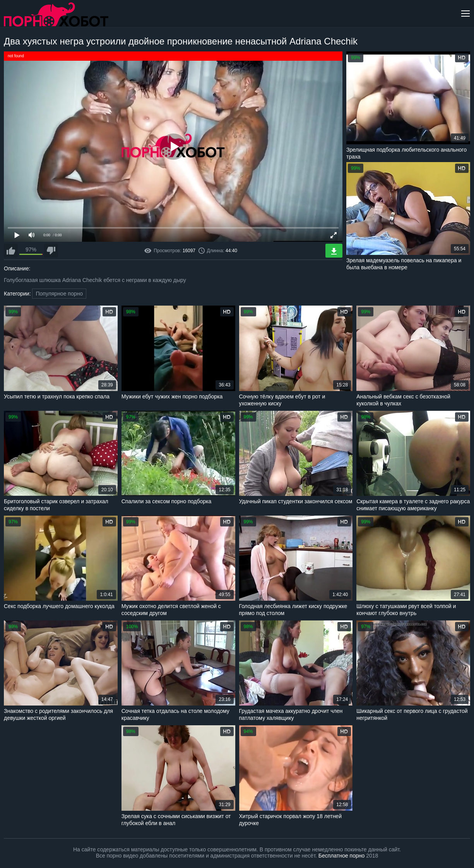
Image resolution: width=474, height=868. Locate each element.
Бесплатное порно (341, 856)
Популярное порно (59, 294)
